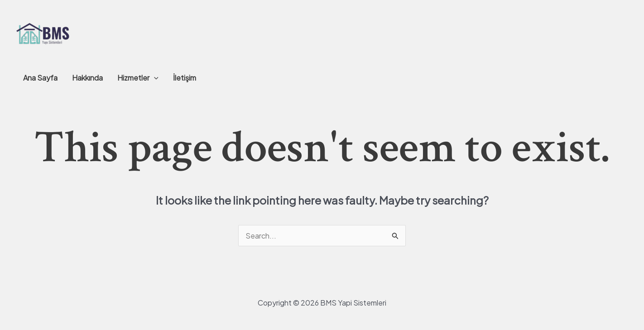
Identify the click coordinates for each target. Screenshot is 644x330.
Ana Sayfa (40, 78)
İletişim (185, 78)
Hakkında (87, 78)
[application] (154, 78)
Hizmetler (138, 78)
